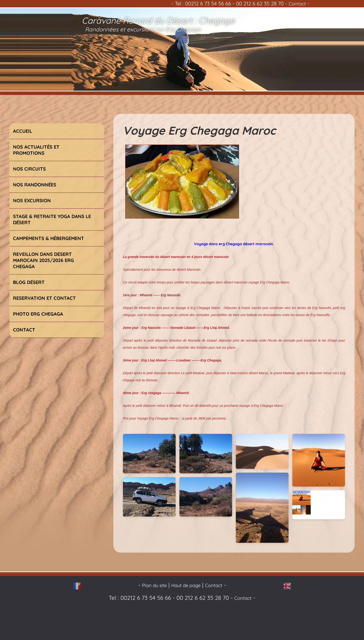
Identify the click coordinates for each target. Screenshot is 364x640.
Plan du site (154, 585)
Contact (297, 4)
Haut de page (186, 585)
